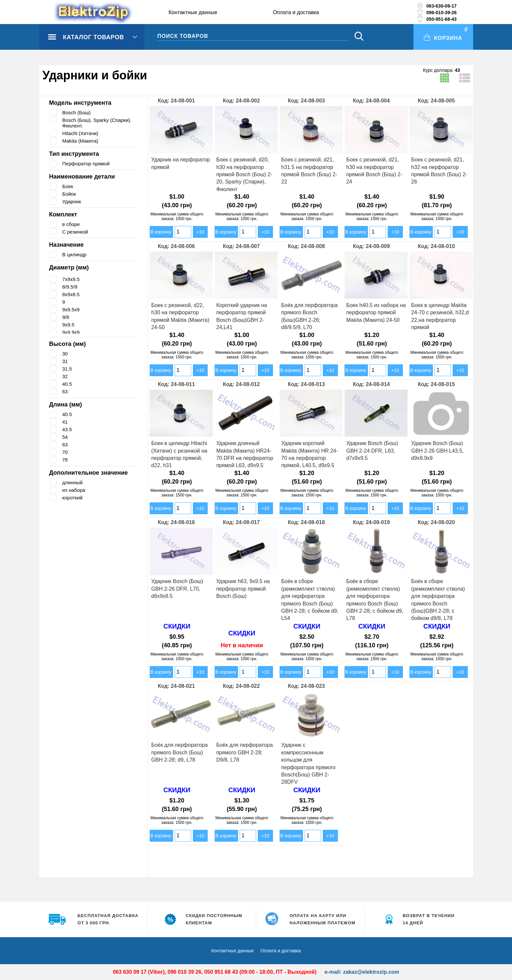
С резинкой (76, 232)
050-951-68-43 (441, 19)
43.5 (67, 429)
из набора (75, 490)
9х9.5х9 (71, 309)
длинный (74, 482)
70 (65, 452)
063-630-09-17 (441, 6)
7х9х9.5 (71, 279)
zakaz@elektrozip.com (371, 972)
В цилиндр (75, 254)
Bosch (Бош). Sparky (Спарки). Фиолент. (100, 123)
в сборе (72, 224)
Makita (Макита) (81, 141)
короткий (74, 498)
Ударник (72, 201)
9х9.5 (69, 325)
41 (65, 422)
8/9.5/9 (70, 287)
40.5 (67, 384)
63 (65, 392)
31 (65, 361)
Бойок (70, 194)
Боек (68, 186)
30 (65, 354)
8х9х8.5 (71, 294)
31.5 (67, 369)
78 (65, 460)
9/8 (66, 317)
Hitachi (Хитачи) (82, 133)
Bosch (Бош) (77, 112)
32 (65, 376)
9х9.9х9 (71, 332)
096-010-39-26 (441, 13)
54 (65, 437)
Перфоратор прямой (88, 164)
